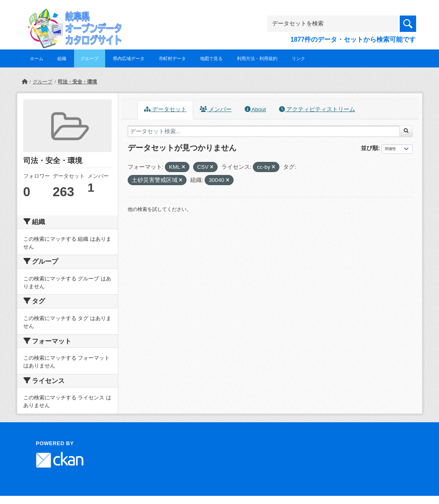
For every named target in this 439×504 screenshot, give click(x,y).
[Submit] (406, 131)
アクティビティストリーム (317, 109)
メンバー (216, 109)
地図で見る (211, 58)
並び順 (369, 148)
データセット (165, 109)
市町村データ (172, 58)
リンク (298, 58)
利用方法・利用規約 (257, 58)
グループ (90, 58)
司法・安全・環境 (77, 82)
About (255, 109)
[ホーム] (25, 82)
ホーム (37, 58)
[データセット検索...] (264, 131)
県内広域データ (129, 58)
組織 (62, 58)
